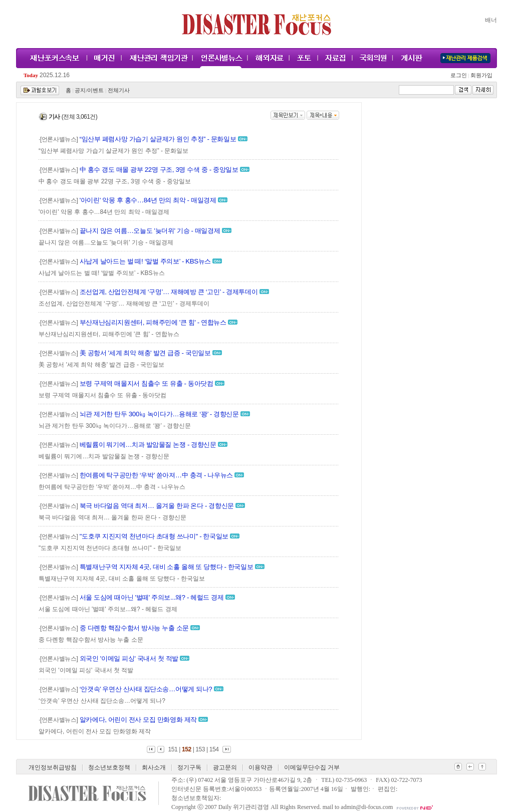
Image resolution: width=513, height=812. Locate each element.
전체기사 (119, 90)
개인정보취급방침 (53, 767)
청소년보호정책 (109, 767)
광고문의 (225, 767)
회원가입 (481, 75)
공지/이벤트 (89, 90)
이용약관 (261, 767)
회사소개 (154, 767)
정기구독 (189, 767)
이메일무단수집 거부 (312, 767)
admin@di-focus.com (367, 807)
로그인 (460, 75)
